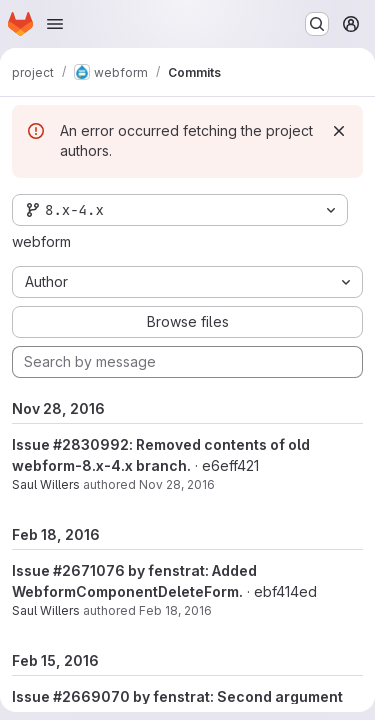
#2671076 (89, 570)
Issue (32, 444)
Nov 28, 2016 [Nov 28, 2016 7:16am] (177, 484)
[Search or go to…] (317, 24)
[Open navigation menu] (55, 24)
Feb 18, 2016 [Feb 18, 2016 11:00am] (175, 610)
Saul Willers (46, 484)
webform (41, 241)
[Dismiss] (339, 131)
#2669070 (91, 696)
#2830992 (91, 444)
